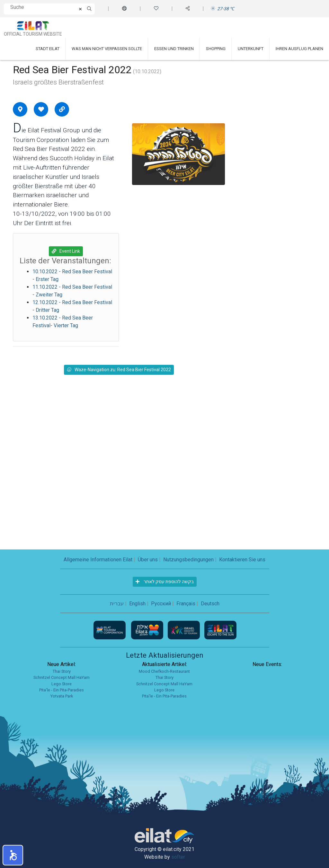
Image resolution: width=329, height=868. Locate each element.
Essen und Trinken (174, 49)
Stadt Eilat (48, 49)
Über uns (148, 560)
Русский (161, 604)
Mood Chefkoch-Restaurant (164, 671)
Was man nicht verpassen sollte (107, 49)
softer (178, 857)
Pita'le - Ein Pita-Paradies (62, 690)
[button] (13, 855)
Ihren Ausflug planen (299, 49)
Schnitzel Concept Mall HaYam (62, 677)
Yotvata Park (62, 696)
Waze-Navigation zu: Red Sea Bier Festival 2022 (119, 370)
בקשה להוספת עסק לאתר (165, 582)
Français (186, 604)
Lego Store (62, 684)
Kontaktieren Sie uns (242, 560)
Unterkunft (251, 49)
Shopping (216, 49)
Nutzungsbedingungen (188, 560)
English (137, 604)
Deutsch (210, 604)
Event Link (66, 251)
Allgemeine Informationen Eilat (98, 560)
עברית (117, 604)
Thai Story (62, 671)
